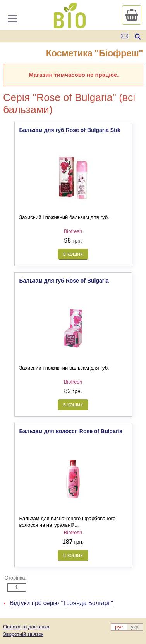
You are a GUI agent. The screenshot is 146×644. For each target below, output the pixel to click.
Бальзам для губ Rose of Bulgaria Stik (70, 130)
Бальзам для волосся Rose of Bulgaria (71, 431)
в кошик (73, 254)
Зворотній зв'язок (23, 634)
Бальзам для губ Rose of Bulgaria (64, 281)
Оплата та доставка (26, 627)
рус (119, 627)
